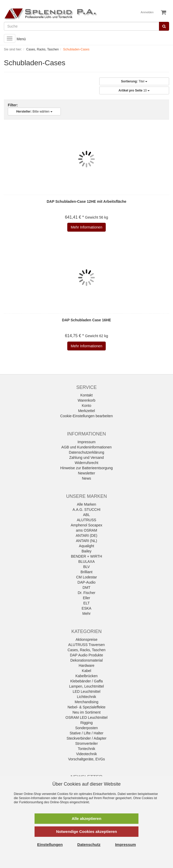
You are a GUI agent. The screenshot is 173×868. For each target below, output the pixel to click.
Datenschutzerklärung (86, 452)
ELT (87, 603)
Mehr (86, 614)
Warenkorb (86, 400)
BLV (86, 567)
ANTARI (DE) (87, 536)
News (86, 478)
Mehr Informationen (86, 227)
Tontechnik (87, 749)
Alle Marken (86, 504)
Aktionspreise (86, 639)
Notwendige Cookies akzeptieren (86, 831)
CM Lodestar (86, 577)
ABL (86, 515)
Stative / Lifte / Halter (86, 733)
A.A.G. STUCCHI (86, 510)
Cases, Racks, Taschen (86, 650)
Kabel (86, 671)
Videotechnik (86, 754)
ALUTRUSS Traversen (87, 645)
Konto (87, 406)
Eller (86, 598)
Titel (134, 81)
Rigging (86, 723)
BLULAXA (86, 562)
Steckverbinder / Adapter (86, 738)
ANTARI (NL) (86, 541)
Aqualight (86, 546)
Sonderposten (86, 728)
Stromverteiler (86, 743)
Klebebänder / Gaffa (86, 681)
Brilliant (86, 572)
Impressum (86, 442)
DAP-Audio (86, 582)
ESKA (86, 608)
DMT (86, 588)
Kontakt (86, 395)
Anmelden (147, 12)
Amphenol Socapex (86, 525)
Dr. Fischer (86, 593)
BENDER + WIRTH (86, 556)
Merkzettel (87, 411)
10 (134, 90)
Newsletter (86, 473)
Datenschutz (89, 844)
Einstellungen (50, 844)
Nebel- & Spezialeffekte (86, 707)
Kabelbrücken (86, 676)
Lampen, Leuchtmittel (86, 686)
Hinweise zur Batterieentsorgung (86, 468)
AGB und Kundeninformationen (86, 447)
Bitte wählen (34, 112)
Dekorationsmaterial (87, 660)
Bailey (86, 551)
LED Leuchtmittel (87, 691)
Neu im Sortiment (86, 712)
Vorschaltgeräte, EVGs (86, 759)
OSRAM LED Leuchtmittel (86, 717)
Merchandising (86, 702)
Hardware (87, 665)
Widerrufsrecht (86, 463)
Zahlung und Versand (86, 458)
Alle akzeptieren (86, 818)
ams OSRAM (86, 530)
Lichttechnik (86, 697)
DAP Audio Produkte (86, 655)
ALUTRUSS (87, 520)
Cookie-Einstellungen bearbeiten (86, 416)
